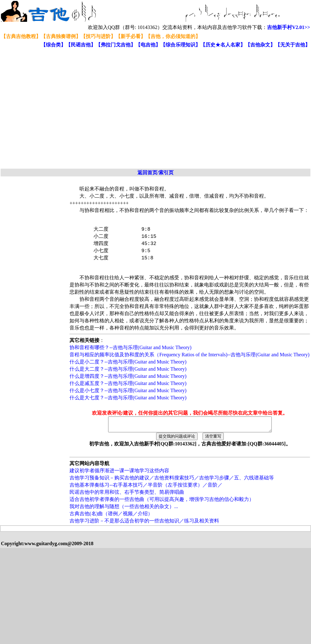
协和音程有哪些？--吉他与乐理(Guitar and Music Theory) (130, 347)
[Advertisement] (58, 109)
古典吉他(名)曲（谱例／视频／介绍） (111, 516)
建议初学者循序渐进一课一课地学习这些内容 (119, 473)
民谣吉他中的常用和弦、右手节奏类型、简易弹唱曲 (127, 495)
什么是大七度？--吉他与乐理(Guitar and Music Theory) (128, 398)
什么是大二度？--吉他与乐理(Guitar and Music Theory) (128, 369)
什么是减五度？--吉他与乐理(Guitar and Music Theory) (128, 383)
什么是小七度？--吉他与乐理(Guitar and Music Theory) (128, 390)
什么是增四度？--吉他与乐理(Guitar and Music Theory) (128, 376)
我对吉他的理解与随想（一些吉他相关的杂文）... (124, 509)
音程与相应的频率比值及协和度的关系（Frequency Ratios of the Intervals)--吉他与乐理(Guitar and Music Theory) (189, 355)
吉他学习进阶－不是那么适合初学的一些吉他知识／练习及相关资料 (144, 524)
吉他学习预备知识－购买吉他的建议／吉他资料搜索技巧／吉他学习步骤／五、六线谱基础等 (172, 481)
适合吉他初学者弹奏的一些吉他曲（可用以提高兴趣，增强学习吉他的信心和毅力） (162, 502)
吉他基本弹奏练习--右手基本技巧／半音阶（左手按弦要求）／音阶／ (146, 488)
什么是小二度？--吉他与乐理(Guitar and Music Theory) (128, 362)
